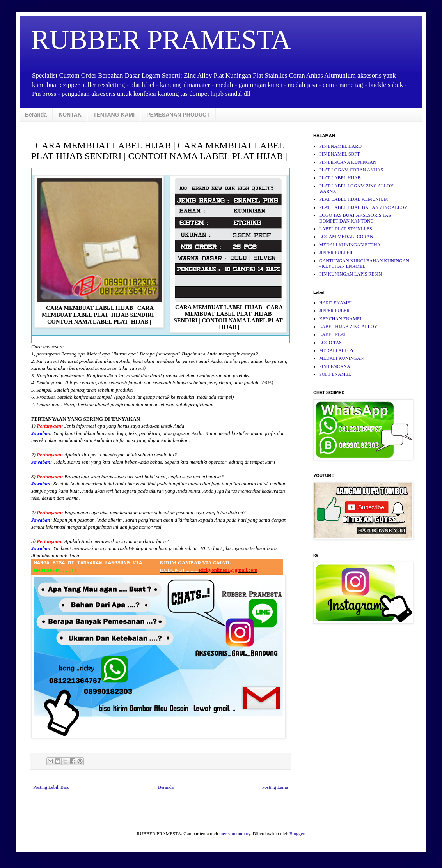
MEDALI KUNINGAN (341, 358)
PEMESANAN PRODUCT (178, 115)
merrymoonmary (235, 834)
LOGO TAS (330, 343)
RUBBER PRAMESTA (161, 40)
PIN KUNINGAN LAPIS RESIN (351, 274)
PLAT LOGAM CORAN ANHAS (351, 170)
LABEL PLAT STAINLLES (346, 229)
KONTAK (70, 115)
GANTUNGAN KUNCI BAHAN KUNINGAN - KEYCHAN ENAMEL (364, 263)
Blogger (297, 834)
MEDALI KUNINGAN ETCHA (350, 245)
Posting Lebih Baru (51, 787)
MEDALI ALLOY (337, 350)
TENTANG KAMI (114, 115)
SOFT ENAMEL (335, 374)
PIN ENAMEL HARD (340, 146)
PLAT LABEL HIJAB (340, 178)
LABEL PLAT (333, 334)
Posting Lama (275, 787)
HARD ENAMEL (336, 303)
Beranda (36, 115)
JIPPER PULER (334, 311)
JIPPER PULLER (336, 253)
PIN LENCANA (335, 366)
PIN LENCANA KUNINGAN (348, 162)
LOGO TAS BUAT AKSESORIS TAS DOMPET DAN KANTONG (355, 218)
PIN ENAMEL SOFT (339, 154)
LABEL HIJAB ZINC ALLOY (348, 327)
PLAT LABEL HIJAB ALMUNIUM (353, 199)
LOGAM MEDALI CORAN (346, 237)
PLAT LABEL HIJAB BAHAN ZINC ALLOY (363, 207)
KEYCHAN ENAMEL (341, 319)
